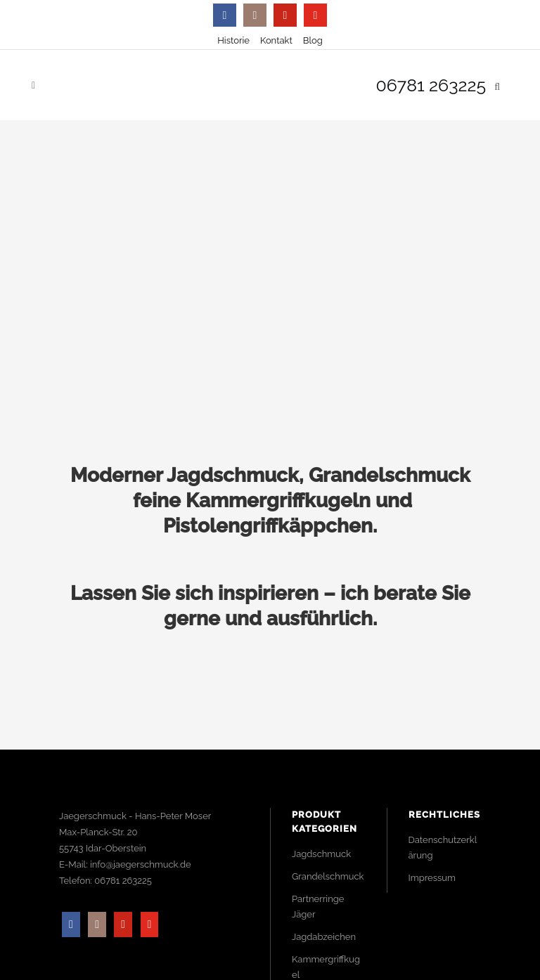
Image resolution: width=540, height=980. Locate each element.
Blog (313, 40)
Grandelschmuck (328, 876)
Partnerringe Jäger (318, 907)
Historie (233, 40)
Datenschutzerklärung (443, 848)
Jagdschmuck (321, 854)
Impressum (432, 878)
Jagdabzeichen (324, 937)
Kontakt (276, 40)
